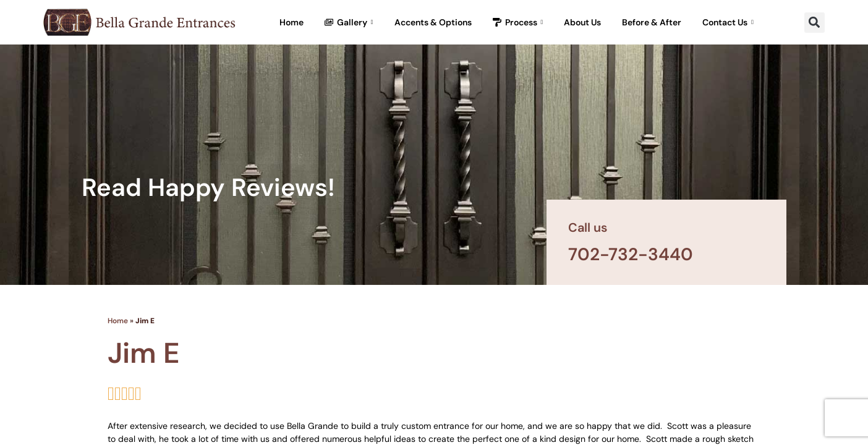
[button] (815, 23)
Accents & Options (433, 22)
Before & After (652, 22)
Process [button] (518, 22)
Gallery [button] (349, 22)
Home (291, 22)
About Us (582, 22)
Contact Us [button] (728, 22)
